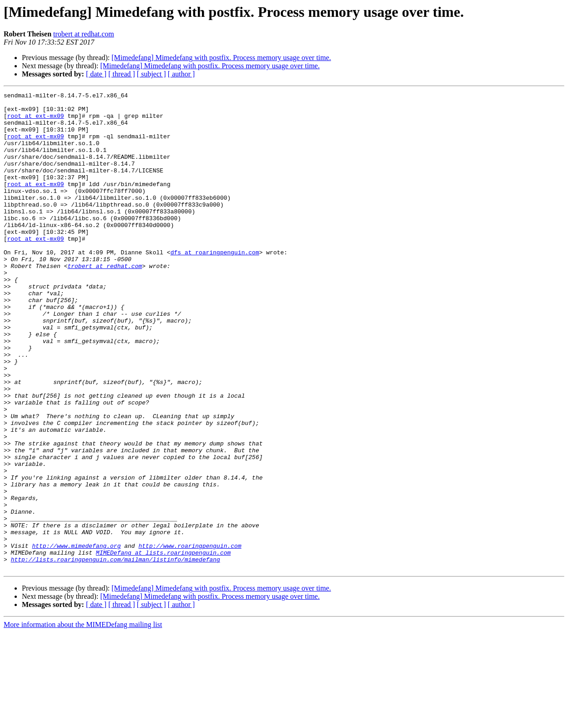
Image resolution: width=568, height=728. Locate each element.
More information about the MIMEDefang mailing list (83, 720)
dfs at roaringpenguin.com (215, 285)
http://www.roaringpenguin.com (190, 637)
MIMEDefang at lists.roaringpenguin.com (163, 645)
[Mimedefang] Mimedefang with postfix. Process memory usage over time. (221, 58)
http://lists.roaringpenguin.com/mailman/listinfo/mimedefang (116, 653)
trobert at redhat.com (84, 34)
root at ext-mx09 (36, 121)
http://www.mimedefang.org (76, 637)
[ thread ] (122, 74)
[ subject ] (151, 74)
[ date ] (96, 74)
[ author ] (181, 74)
